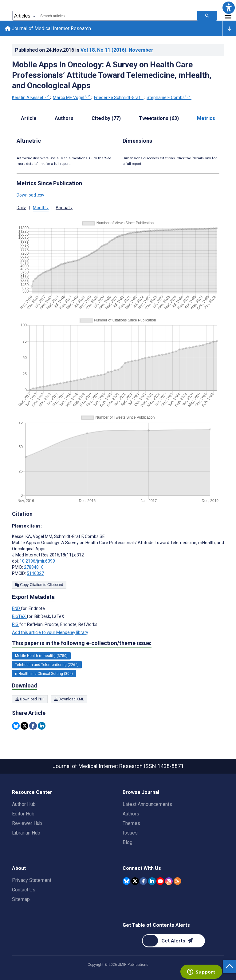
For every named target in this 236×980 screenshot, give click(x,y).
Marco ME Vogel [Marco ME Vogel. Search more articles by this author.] (72, 98)
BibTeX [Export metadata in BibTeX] (19, 616)
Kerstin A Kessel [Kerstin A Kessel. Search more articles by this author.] (31, 98)
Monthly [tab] (41, 208)
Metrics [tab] (206, 118)
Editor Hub (23, 814)
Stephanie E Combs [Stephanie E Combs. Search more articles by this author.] (169, 98)
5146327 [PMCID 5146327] (35, 573)
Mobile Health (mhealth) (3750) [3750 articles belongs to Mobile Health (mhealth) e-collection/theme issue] (41, 656)
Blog (128, 842)
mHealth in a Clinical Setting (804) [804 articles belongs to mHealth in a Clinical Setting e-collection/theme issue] (44, 674)
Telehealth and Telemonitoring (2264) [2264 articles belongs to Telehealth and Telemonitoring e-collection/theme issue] (47, 665)
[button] (228, 8)
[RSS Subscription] (177, 881)
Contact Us (24, 890)
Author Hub (24, 804)
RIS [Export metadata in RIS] (16, 624)
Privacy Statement (32, 880)
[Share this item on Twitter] (24, 726)
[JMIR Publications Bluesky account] (126, 881)
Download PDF (30, 699)
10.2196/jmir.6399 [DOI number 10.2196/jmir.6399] (37, 561)
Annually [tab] (64, 208)
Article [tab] (29, 118)
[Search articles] (207, 16)
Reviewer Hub (27, 823)
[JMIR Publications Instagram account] (169, 881)
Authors (131, 814)
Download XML (69, 699)
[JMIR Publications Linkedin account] (152, 881)
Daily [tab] (21, 208)
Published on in (84, 50)
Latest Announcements (147, 804)
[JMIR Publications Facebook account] (143, 881)
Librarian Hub (26, 833)
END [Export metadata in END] (16, 608)
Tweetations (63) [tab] (159, 118)
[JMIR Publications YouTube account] (160, 881)
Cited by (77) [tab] (106, 118)
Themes (131, 823)
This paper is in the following (82, 643)
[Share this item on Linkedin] (42, 726)
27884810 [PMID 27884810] (34, 567)
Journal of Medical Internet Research (48, 28)
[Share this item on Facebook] (33, 726)
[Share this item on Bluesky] (16, 726)
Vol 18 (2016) (117, 50)
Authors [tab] (64, 118)
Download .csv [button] (30, 195)
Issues (130, 833)
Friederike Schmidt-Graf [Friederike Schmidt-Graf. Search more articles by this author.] (119, 98)
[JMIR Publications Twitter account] (135, 881)
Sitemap (21, 899)
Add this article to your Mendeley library (50, 632)
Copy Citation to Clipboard (39, 585)
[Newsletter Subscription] (173, 941)
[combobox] (117, 16)
